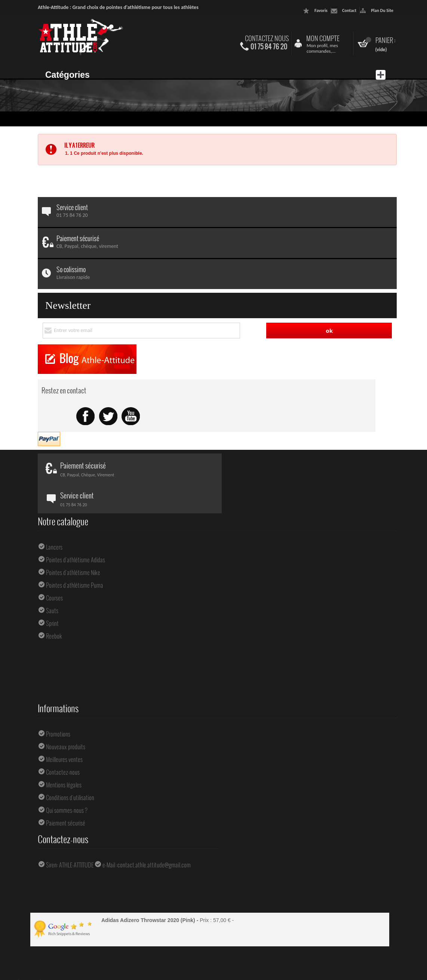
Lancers (54, 547)
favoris (321, 10)
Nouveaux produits (66, 747)
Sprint (52, 623)
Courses (54, 598)
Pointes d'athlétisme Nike (73, 572)
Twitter (108, 417)
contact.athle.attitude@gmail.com (154, 865)
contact (349, 10)
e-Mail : (110, 865)
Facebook (86, 417)
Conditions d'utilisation (70, 798)
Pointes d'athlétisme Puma (75, 585)
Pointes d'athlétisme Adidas (76, 560)
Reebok (54, 636)
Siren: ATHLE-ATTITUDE (70, 865)
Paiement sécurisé (66, 823)
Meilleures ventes (64, 759)
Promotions (58, 734)
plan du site (382, 10)
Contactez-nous (63, 772)
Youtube (130, 417)
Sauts (52, 611)
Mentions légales (64, 785)
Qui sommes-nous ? (67, 810)
